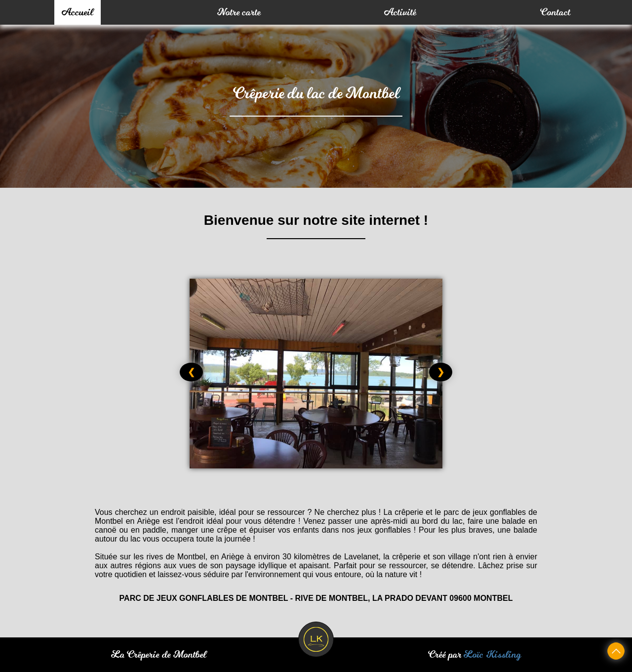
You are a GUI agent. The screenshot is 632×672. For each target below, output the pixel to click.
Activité (400, 12)
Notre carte (239, 12)
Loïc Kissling (492, 655)
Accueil (78, 12)
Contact (555, 12)
